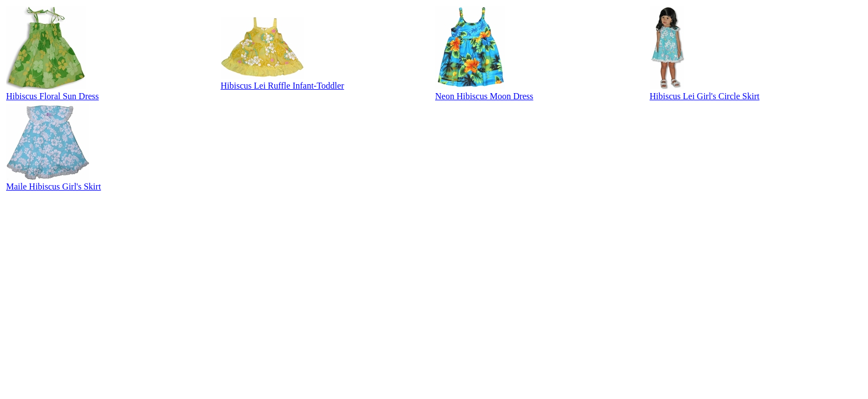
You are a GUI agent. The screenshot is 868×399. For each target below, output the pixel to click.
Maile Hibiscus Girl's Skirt (53, 186)
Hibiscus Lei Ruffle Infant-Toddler (283, 86)
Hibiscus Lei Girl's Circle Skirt (705, 96)
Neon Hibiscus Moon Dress (484, 96)
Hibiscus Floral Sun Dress (53, 96)
